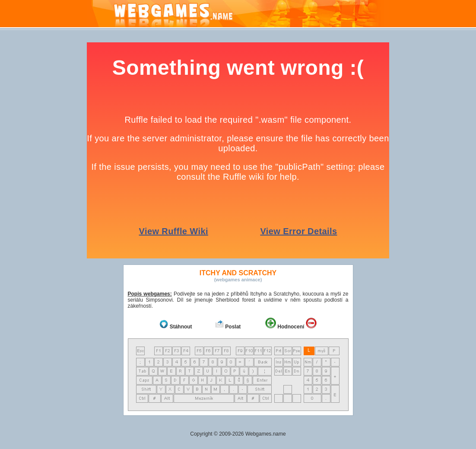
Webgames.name (266, 434)
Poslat (233, 327)
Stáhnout (181, 327)
